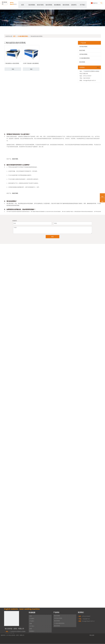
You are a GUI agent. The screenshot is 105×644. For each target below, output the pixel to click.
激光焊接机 (57, 621)
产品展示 (32, 621)
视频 (31, 624)
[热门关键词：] (101, 3)
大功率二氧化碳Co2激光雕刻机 (31, 63)
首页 (31, 616)
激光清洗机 (82, 62)
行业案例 (32, 619)
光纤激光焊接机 (83, 46)
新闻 (31, 629)
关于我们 (32, 626)
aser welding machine (30, 609)
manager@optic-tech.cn (89, 80)
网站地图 (92, 635)
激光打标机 (82, 50)
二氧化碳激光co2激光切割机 (12, 63)
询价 (13, 69)
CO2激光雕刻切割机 (84, 58)
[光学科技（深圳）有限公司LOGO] (12, 618)
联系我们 (32, 631)
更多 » (98, 67)
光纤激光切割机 (83, 54)
